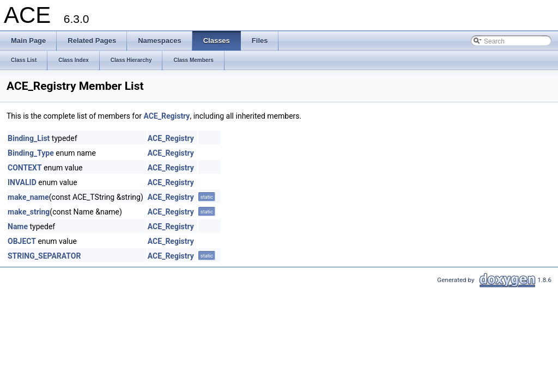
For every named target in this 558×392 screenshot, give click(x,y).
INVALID (22, 182)
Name (18, 226)
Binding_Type (31, 153)
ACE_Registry (166, 116)
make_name (28, 197)
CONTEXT (25, 168)
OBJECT (22, 241)
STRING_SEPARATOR (44, 256)
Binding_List (29, 138)
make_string (29, 212)
